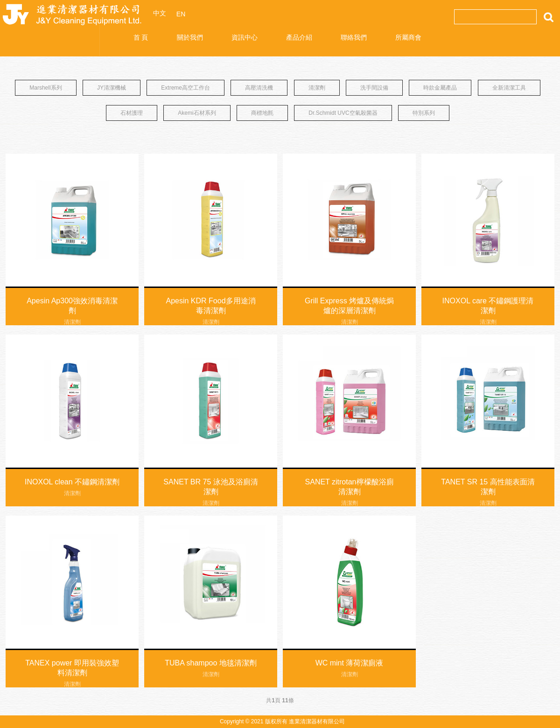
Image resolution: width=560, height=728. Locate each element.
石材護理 (132, 113)
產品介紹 (299, 37)
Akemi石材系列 (197, 113)
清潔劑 (317, 88)
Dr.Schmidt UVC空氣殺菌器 (343, 113)
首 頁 (141, 37)
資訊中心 (245, 37)
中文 (160, 13)
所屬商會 (408, 37)
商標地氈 (262, 113)
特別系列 (424, 113)
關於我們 (190, 37)
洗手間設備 (374, 88)
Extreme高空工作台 (185, 88)
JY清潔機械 (112, 88)
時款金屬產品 (440, 88)
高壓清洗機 (259, 88)
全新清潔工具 (509, 88)
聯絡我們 (354, 37)
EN (181, 14)
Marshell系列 (45, 88)
